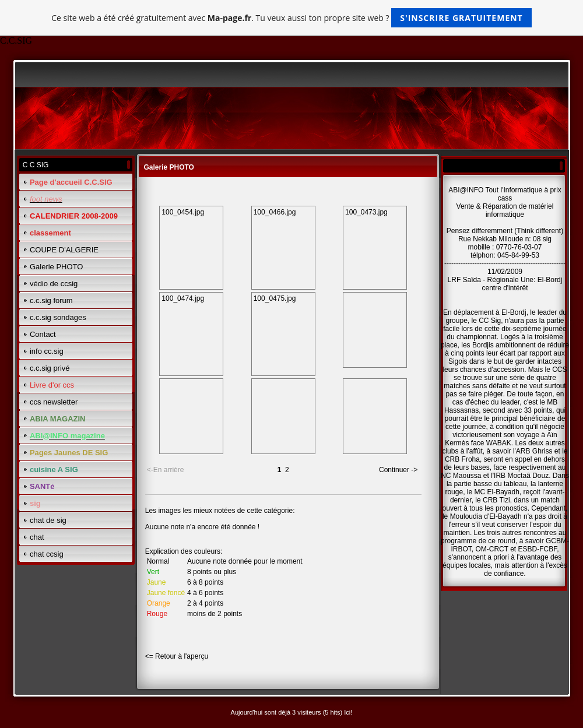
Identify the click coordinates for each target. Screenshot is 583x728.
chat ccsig (47, 554)
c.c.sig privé (50, 368)
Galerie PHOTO (57, 267)
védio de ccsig (54, 284)
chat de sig (48, 520)
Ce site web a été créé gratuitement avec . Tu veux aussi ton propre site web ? (291, 18)
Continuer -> (398, 470)
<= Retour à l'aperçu (177, 656)
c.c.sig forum (51, 300)
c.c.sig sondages (58, 317)
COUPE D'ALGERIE (64, 250)
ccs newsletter (54, 402)
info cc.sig (47, 351)
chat (37, 537)
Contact (43, 334)
